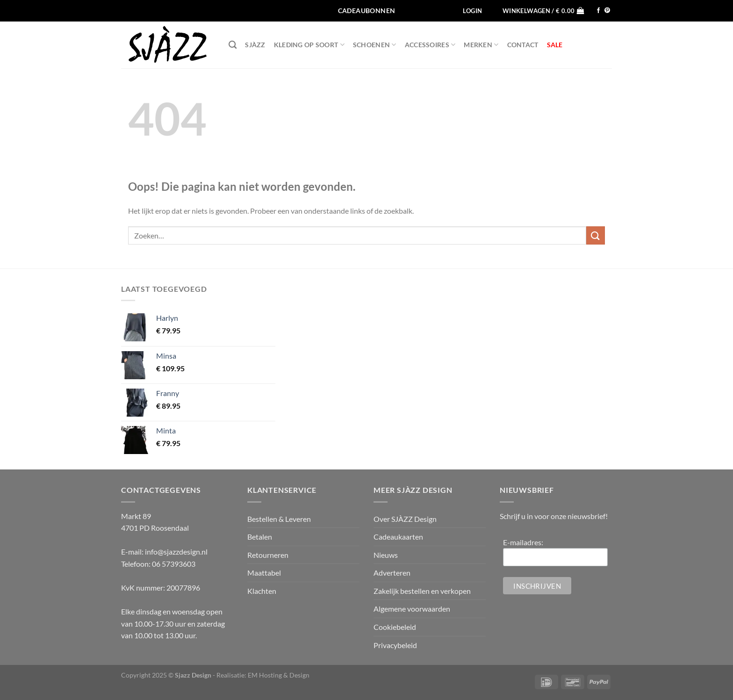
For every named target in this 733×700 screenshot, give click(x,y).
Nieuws (386, 555)
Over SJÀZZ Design (405, 519)
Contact (523, 45)
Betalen (260, 537)
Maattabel (264, 573)
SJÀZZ (255, 45)
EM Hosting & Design (279, 675)
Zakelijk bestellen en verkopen (422, 591)
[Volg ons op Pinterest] (607, 11)
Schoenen (375, 45)
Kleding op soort (309, 45)
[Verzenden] (596, 235)
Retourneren (268, 555)
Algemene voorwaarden (412, 609)
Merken (481, 45)
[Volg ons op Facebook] (598, 11)
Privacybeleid (395, 645)
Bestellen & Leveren (279, 519)
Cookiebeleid (395, 627)
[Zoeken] (233, 45)
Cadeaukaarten (398, 537)
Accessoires (430, 45)
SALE (555, 45)
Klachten (262, 591)
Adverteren (392, 573)
